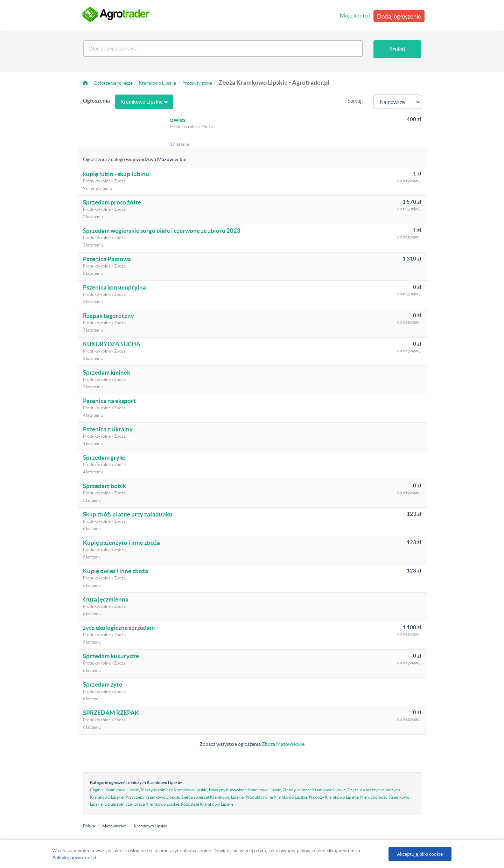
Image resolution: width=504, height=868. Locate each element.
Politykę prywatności (74, 857)
